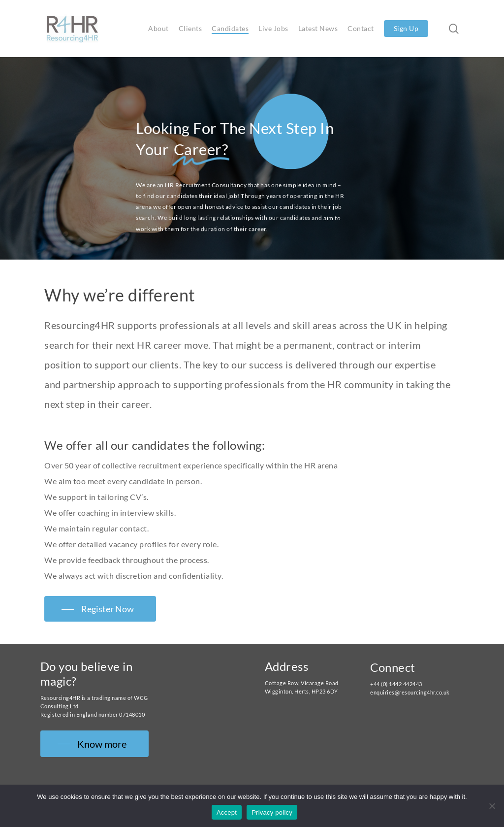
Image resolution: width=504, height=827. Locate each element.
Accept (227, 812)
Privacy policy (272, 812)
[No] (492, 806)
